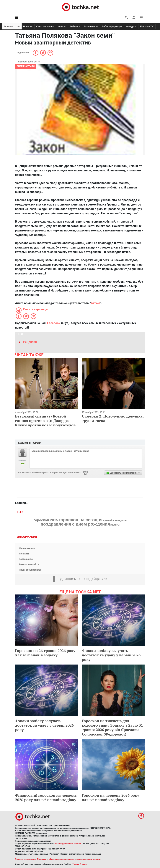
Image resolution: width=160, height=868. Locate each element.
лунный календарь (115, 521)
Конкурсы (131, 26)
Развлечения (91, 26)
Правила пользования (26, 859)
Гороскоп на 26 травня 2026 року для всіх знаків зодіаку (45, 653)
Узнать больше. (80, 864)
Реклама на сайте (29, 564)
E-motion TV (147, 26)
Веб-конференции (112, 26)
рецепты (115, 525)
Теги (21, 512)
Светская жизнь (45, 26)
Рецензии (30, 342)
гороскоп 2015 (46, 520)
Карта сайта (26, 559)
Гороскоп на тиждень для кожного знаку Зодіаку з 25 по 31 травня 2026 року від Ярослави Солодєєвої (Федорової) (112, 727)
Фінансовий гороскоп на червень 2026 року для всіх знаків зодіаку (46, 797)
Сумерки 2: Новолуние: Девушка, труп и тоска (113, 418)
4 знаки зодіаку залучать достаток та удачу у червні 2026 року (111, 655)
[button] (134, 17)
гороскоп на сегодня (81, 520)
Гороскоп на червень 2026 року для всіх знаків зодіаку (111, 797)
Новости (28, 26)
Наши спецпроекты (30, 570)
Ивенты (62, 26)
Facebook (54, 323)
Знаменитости (12, 26)
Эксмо (95, 303)
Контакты (25, 554)
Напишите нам (27, 548)
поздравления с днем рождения (75, 524)
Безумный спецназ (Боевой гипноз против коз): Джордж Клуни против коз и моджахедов (45, 421)
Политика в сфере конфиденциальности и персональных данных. (69, 859)
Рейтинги (75, 26)
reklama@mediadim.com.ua (68, 844)
